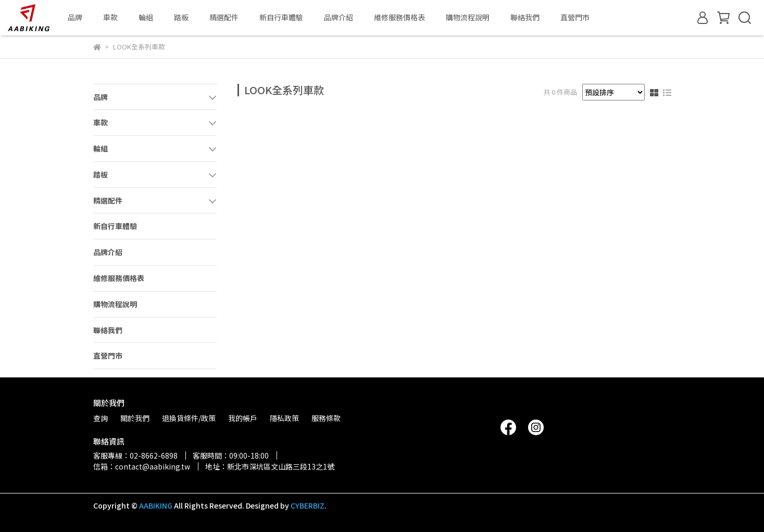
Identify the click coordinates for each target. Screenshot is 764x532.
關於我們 (135, 418)
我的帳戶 (243, 418)
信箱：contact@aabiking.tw (142, 466)
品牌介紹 (339, 17)
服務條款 (326, 418)
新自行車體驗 (281, 17)
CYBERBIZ (308, 505)
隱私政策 (284, 418)
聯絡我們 (525, 17)
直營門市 (575, 17)
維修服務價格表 (399, 17)
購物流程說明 (468, 17)
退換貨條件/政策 (189, 418)
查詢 (101, 418)
